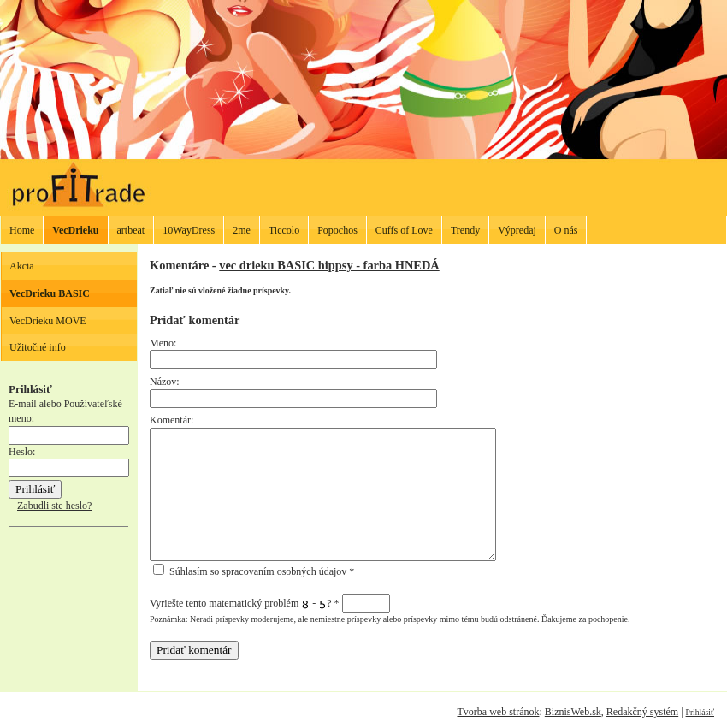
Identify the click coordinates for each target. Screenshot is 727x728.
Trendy (465, 230)
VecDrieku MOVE (48, 321)
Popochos (337, 230)
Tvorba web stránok (498, 712)
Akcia (22, 266)
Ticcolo (284, 230)
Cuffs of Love (404, 230)
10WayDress (189, 230)
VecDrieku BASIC (50, 293)
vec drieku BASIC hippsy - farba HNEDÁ (329, 265)
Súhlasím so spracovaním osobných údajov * (254, 571)
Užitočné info (38, 347)
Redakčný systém (642, 712)
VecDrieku (75, 230)
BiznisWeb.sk (573, 712)
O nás (566, 230)
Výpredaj (517, 230)
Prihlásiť (700, 712)
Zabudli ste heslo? (54, 506)
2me (242, 230)
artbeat (131, 230)
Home (22, 230)
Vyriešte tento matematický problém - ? (270, 603)
